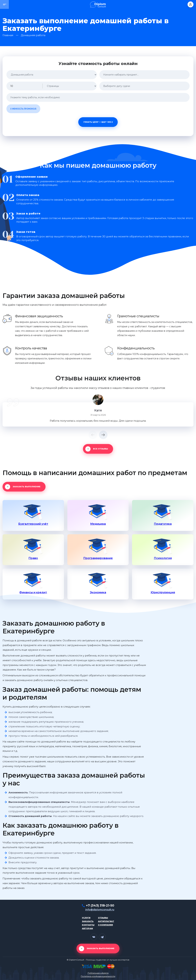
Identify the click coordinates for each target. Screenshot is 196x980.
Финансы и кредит (33, 592)
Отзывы (103, 918)
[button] (4, 4)
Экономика (98, 592)
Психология (163, 558)
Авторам (87, 928)
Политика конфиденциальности (98, 976)
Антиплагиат (106, 921)
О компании (105, 925)
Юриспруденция (163, 592)
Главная (8, 35)
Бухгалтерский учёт (33, 524)
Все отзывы (101, 449)
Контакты (88, 925)
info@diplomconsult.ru (100, 910)
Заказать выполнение (27, 487)
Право (33, 558)
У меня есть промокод (23, 109)
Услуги (86, 918)
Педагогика (163, 524)
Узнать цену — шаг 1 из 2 (98, 122)
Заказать (88, 921)
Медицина (98, 524)
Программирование (98, 558)
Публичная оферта (98, 973)
